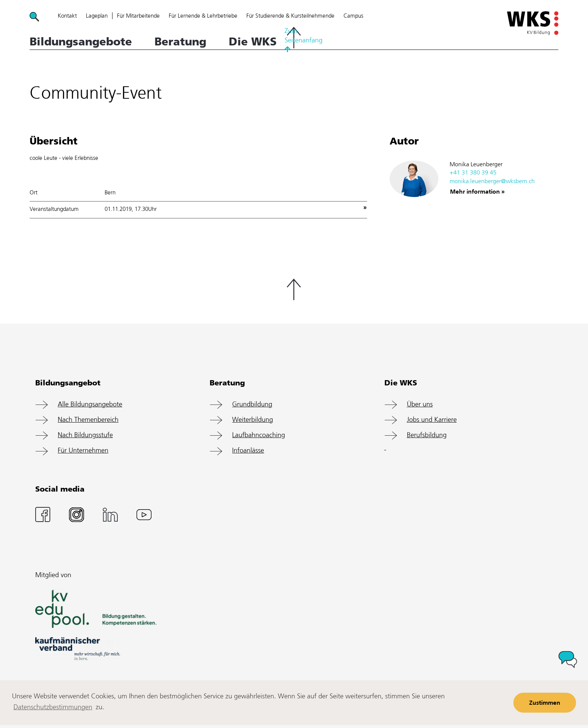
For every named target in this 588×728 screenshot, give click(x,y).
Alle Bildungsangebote (90, 405)
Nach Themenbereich (88, 420)
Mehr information (475, 192)
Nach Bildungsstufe (85, 435)
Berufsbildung (427, 435)
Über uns (420, 405)
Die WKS (253, 42)
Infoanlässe (248, 451)
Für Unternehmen (83, 451)
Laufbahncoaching (259, 435)
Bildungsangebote (81, 42)
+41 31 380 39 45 (473, 173)
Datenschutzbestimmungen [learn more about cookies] (53, 707)
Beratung (180, 42)
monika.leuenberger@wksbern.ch (492, 181)
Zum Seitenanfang (294, 38)
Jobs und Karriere (432, 420)
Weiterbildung (253, 420)
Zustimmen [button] (545, 703)
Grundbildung (252, 405)
